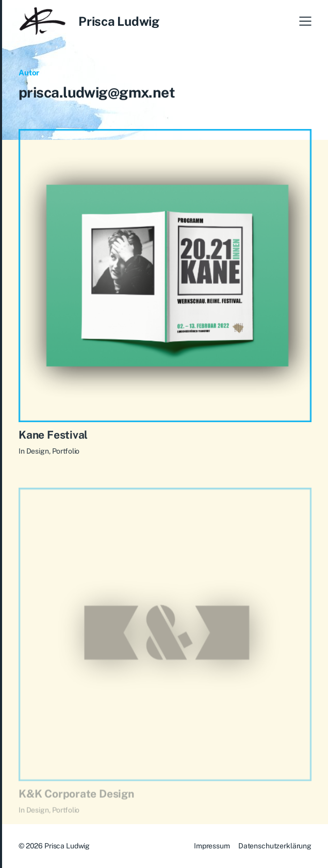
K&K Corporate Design (76, 802)
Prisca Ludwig (119, 21)
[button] (305, 21)
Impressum (212, 846)
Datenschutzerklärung (275, 846)
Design (38, 454)
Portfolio (66, 454)
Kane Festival (53, 437)
